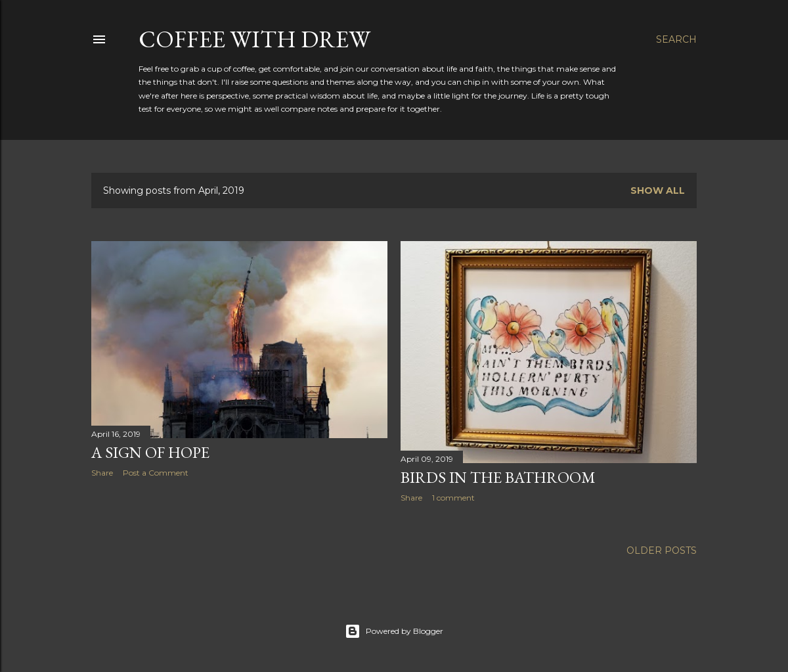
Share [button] (102, 473)
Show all (658, 190)
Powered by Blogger (394, 631)
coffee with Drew (254, 39)
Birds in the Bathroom (498, 477)
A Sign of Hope (150, 452)
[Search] (676, 39)
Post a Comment (156, 473)
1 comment (453, 498)
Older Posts (662, 550)
